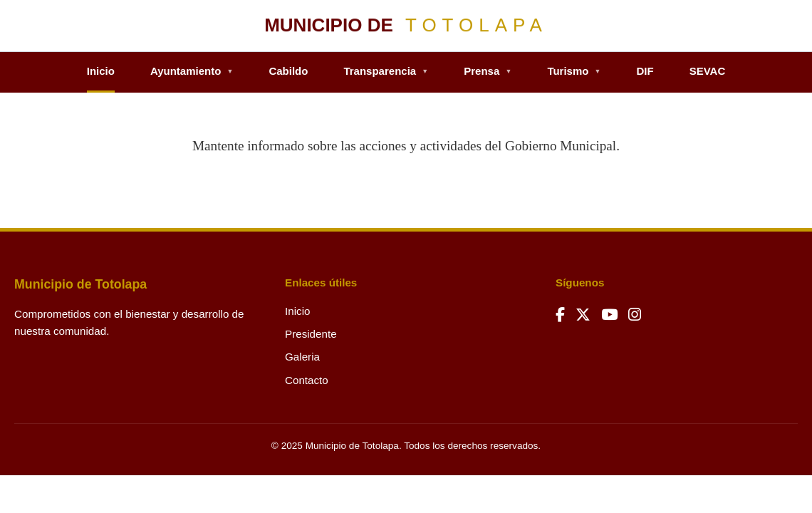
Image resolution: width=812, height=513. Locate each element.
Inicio (101, 71)
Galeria (302, 357)
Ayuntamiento (192, 71)
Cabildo (288, 71)
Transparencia (386, 71)
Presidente (311, 334)
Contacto (307, 380)
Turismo (574, 71)
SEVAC (708, 71)
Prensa (488, 71)
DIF (645, 71)
